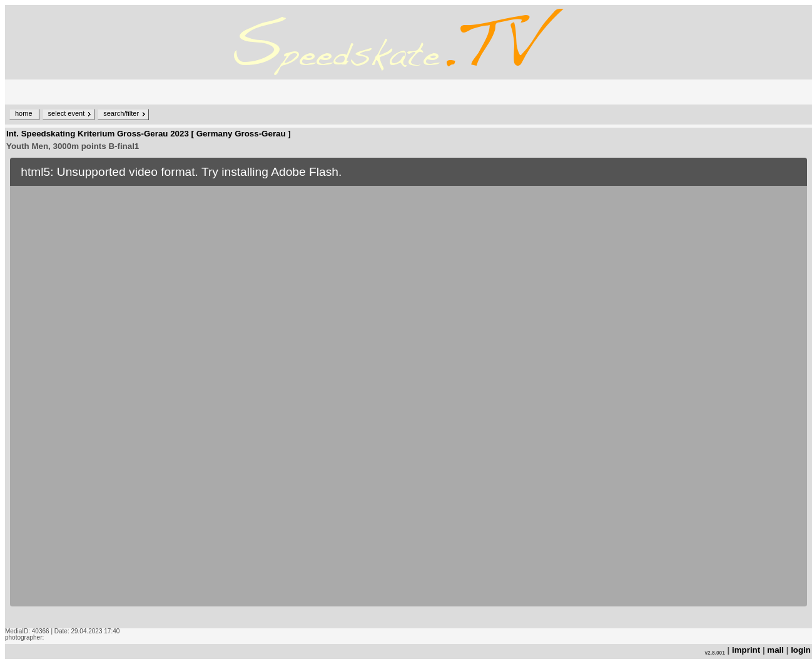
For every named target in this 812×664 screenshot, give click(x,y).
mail (775, 650)
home (24, 113)
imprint (746, 650)
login (801, 650)
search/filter (121, 113)
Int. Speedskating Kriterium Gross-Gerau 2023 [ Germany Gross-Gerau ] (149, 134)
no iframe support (409, 391)
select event (67, 113)
